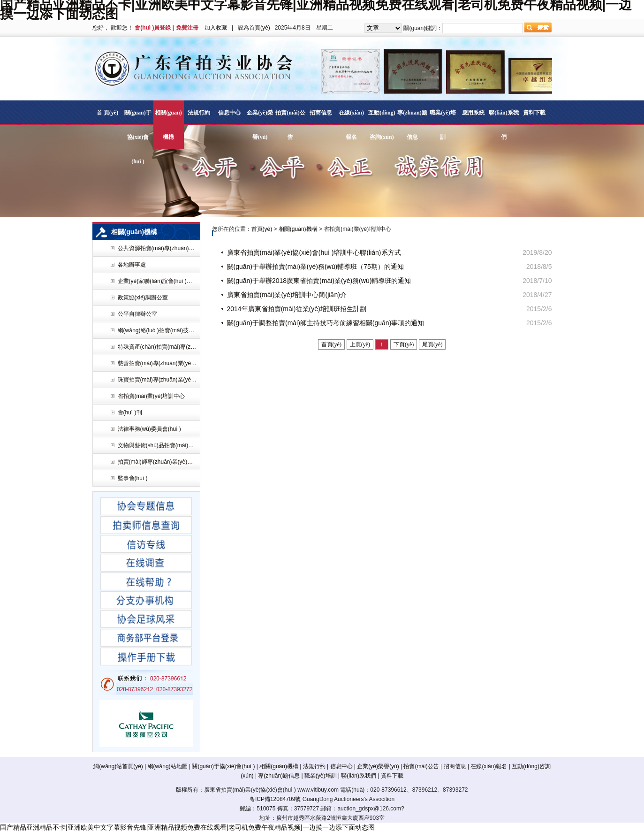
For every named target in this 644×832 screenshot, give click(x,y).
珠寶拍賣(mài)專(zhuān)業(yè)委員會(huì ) (158, 380)
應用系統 (473, 113)
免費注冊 (187, 28)
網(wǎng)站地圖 (168, 766)
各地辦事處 (132, 265)
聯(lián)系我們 (504, 125)
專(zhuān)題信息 (412, 125)
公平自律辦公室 (137, 314)
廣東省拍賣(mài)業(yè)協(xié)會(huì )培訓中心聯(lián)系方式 (314, 252)
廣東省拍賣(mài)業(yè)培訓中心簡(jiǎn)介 (287, 295)
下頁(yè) (404, 344)
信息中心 (229, 113)
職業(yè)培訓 (443, 125)
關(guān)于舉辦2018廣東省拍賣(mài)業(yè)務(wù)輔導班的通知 (319, 281)
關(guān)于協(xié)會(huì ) (138, 137)
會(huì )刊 (130, 412)
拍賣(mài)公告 (290, 125)
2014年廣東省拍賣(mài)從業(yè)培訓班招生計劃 (297, 309)
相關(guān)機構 (168, 125)
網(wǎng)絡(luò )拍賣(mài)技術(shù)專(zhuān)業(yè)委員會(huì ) (158, 330)
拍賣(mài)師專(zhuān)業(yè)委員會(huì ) (158, 462)
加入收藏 (216, 28)
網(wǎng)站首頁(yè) (118, 766)
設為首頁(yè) (254, 28)
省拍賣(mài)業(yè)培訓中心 (152, 396)
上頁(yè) (360, 344)
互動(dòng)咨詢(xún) (382, 125)
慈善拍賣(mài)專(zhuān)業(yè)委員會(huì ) (158, 363)
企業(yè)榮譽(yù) (260, 125)
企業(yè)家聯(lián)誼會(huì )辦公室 (158, 281)
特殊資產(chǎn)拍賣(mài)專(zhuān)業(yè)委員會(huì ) (158, 347)
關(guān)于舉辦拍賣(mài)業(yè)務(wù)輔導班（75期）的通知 (315, 267)
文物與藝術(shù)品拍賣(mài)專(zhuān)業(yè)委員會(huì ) (158, 445)
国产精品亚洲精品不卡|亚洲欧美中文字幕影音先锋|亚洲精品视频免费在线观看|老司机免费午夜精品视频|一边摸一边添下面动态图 (187, 827)
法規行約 (199, 113)
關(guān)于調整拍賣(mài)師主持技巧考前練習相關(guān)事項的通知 (326, 323)
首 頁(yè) (107, 113)
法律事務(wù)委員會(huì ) (149, 429)
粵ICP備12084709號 (275, 799)
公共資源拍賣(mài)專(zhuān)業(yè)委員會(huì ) (158, 248)
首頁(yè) (262, 229)
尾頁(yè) (432, 344)
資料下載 (534, 113)
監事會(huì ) (133, 478)
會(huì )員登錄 (153, 28)
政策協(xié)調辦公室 (143, 298)
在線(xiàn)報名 (351, 125)
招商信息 (321, 113)
